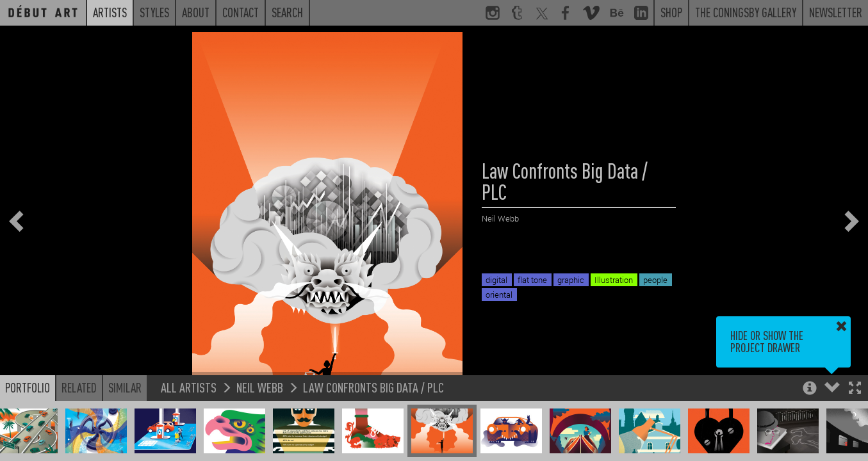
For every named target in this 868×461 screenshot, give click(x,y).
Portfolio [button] (28, 387)
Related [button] (79, 387)
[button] (855, 389)
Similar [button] (125, 387)
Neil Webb (260, 387)
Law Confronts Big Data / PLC (373, 387)
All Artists (189, 387)
